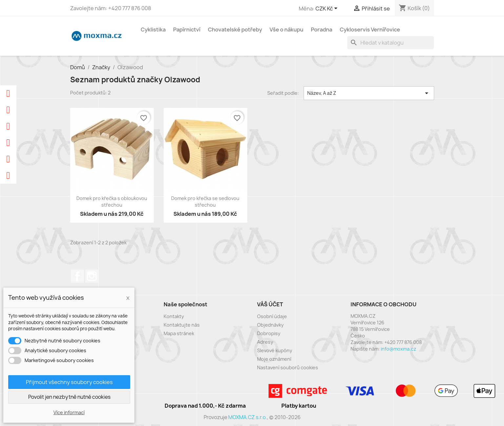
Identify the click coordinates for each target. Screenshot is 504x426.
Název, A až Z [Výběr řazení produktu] (369, 93)
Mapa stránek (179, 333)
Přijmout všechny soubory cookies (69, 382)
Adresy (265, 342)
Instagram (92, 276)
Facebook (77, 276)
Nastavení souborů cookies (288, 367)
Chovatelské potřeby (235, 30)
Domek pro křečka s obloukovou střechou (112, 202)
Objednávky (270, 325)
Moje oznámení (274, 359)
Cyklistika (153, 30)
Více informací (69, 412)
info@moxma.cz (398, 349)
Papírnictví (187, 30)
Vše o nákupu (286, 30)
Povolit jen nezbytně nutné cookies (69, 397)
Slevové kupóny (275, 350)
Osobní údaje (272, 316)
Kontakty (174, 316)
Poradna (322, 30)
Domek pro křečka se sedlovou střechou (205, 202)
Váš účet (270, 304)
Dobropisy (269, 333)
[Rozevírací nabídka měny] (328, 9)
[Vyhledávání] (391, 43)
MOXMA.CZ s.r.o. (248, 417)
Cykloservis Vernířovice (370, 30)
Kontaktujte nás (182, 325)
